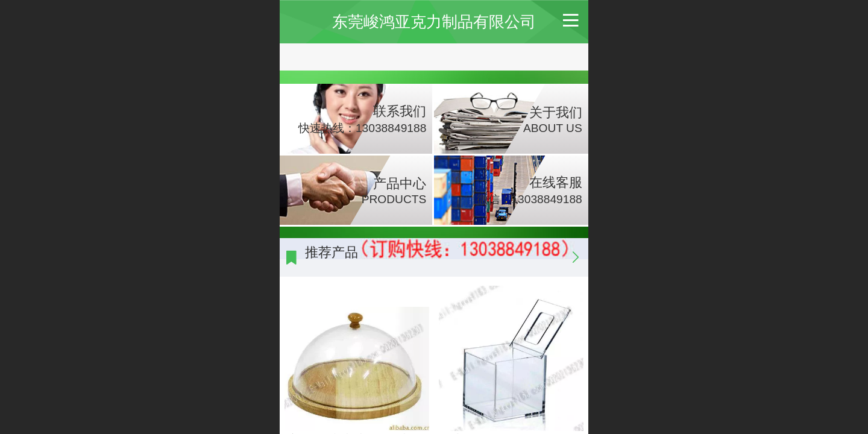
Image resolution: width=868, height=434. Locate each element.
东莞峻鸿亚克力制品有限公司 (434, 22)
